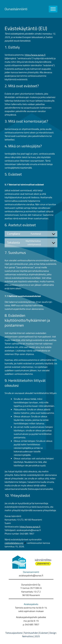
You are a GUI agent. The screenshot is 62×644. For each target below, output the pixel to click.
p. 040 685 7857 (31, 624)
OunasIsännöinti (16, 9)
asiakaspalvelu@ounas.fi (31, 575)
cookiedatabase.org (14, 543)
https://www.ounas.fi (35, 55)
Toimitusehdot (31, 633)
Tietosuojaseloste (14, 633)
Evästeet (44, 633)
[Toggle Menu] (53, 9)
